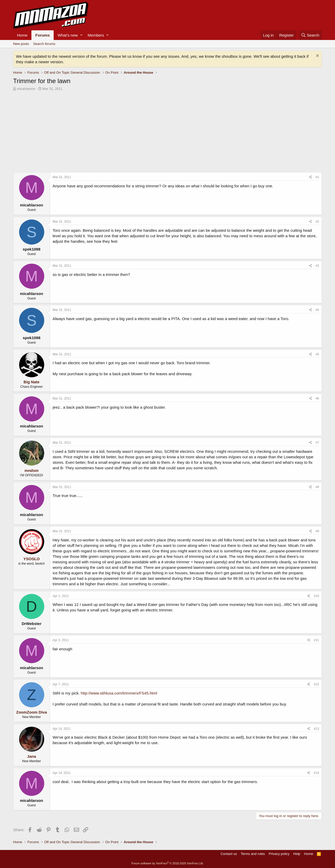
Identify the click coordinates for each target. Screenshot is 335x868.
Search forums (44, 44)
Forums (43, 35)
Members (96, 35)
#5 (317, 354)
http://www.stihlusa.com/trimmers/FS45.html (119, 693)
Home (22, 35)
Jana (31, 756)
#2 (317, 222)
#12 (316, 684)
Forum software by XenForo (167, 863)
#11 (316, 640)
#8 (317, 487)
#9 (317, 531)
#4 (317, 310)
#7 (317, 443)
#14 (316, 773)
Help (297, 854)
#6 (317, 398)
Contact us (229, 854)
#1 (317, 177)
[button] (81, 35)
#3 (317, 266)
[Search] (310, 35)
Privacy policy (279, 854)
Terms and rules (253, 854)
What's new (68, 35)
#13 (316, 729)
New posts (21, 44)
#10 (316, 596)
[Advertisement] (167, 133)
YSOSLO (32, 559)
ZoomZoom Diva (32, 712)
